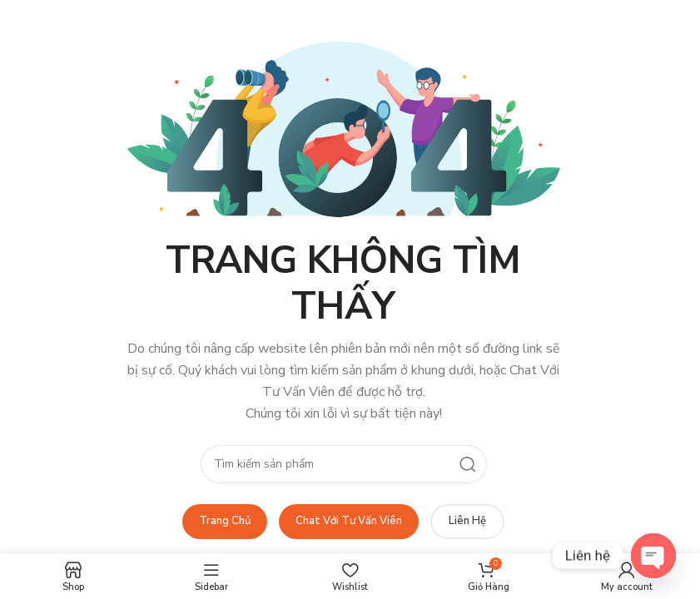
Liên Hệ (467, 521)
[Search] (344, 464)
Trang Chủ (225, 521)
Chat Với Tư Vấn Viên (349, 521)
